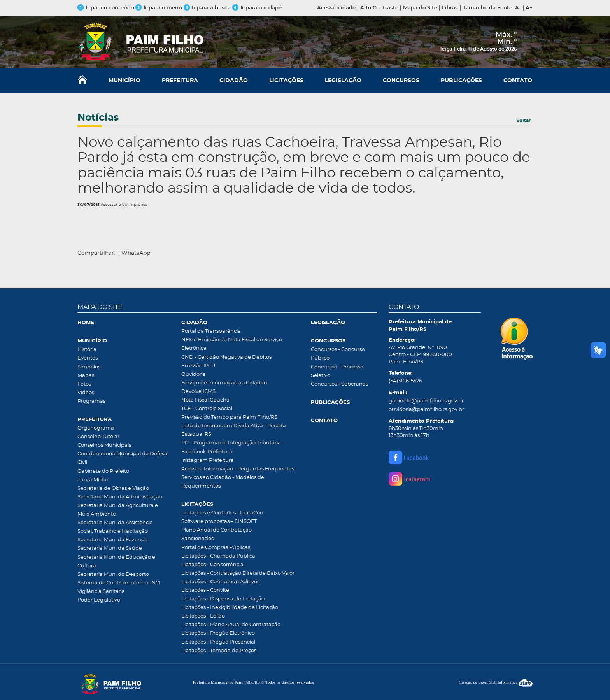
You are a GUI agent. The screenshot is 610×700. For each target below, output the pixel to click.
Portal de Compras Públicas (216, 548)
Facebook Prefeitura (207, 452)
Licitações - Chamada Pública (218, 556)
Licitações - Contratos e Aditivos (220, 582)
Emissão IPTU (198, 366)
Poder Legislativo (99, 600)
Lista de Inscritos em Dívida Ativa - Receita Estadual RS (234, 430)
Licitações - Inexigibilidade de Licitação (230, 608)
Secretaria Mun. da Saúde (110, 548)
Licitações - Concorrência (212, 565)
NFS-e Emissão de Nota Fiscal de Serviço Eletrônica (232, 344)
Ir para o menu (160, 8)
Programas (91, 401)
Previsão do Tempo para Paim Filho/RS (229, 417)
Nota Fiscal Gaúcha (205, 400)
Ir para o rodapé (257, 8)
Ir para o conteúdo (106, 8)
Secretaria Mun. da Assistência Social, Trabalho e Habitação (115, 527)
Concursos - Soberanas (339, 384)
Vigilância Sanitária (101, 592)
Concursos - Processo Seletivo (337, 371)
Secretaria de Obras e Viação (113, 489)
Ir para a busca (207, 8)
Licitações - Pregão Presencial (218, 642)
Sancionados (197, 539)
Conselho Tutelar (98, 437)
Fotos (84, 384)
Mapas (86, 376)
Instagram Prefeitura (208, 461)
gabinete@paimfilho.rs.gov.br (426, 401)
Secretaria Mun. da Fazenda (113, 540)
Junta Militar (93, 480)
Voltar (523, 121)
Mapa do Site (420, 8)
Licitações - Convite (205, 590)
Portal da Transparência (211, 331)
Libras (450, 8)
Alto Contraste (379, 8)
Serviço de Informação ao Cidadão (224, 383)
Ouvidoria (194, 375)
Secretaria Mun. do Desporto (113, 575)
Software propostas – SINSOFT (219, 522)
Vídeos (86, 393)
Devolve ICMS (198, 392)
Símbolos (89, 367)
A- (518, 8)
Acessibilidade (336, 8)
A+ (529, 8)
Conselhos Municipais (104, 445)
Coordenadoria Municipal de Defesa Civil (122, 458)
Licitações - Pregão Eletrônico (218, 633)
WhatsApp (136, 253)
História (87, 350)
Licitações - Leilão (203, 616)
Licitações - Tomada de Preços (219, 651)
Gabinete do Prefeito (103, 471)
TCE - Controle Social (207, 409)
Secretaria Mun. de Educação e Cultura (116, 562)
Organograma (96, 428)
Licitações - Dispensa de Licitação (223, 599)
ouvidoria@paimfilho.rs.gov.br (426, 410)
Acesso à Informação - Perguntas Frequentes (238, 469)
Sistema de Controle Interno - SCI (119, 583)
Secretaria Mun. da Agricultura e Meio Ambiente (118, 510)
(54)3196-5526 (405, 381)
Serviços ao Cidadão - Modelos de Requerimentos (223, 482)
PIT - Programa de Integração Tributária (231, 443)
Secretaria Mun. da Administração (120, 497)
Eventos (88, 358)
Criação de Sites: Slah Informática (496, 682)
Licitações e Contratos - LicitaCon (222, 513)
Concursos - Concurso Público (338, 354)
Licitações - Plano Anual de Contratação (231, 625)
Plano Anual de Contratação (216, 530)
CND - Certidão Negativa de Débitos (226, 357)
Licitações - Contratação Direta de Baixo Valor (238, 573)
